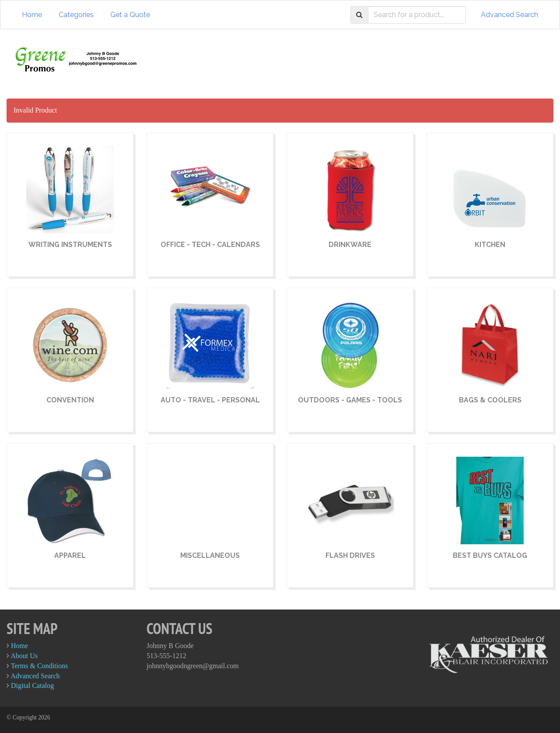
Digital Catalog (32, 685)
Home (32, 15)
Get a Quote (130, 15)
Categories (76, 15)
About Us (24, 656)
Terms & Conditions (39, 666)
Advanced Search (509, 15)
